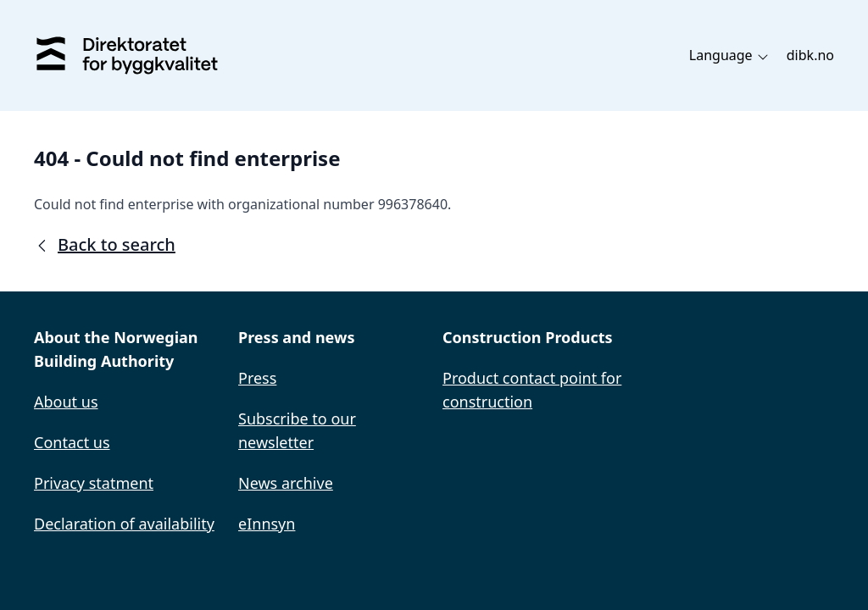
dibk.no (810, 55)
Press (257, 378)
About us (66, 402)
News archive (286, 483)
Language (729, 55)
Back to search (105, 244)
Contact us (72, 442)
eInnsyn (267, 524)
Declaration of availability (124, 524)
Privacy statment (94, 483)
